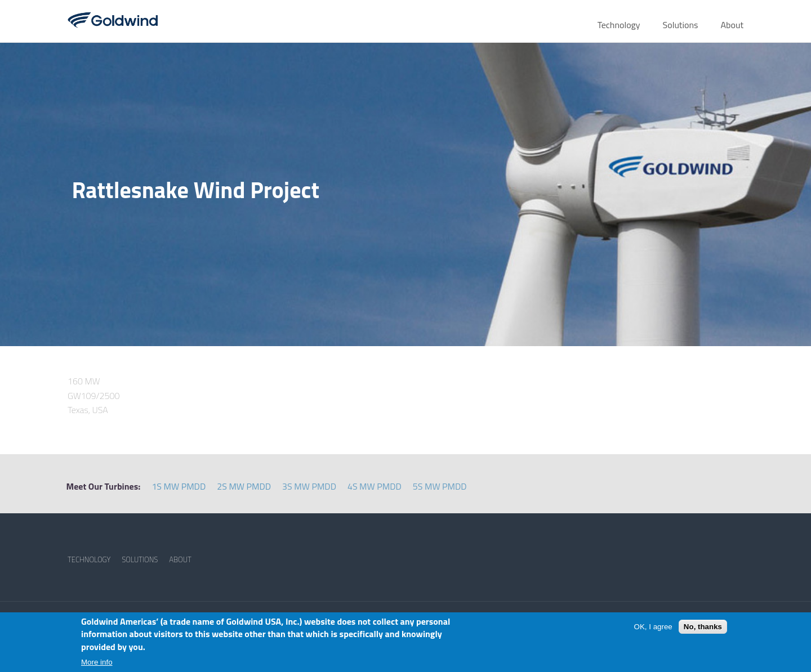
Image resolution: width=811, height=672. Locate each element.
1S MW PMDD (179, 486)
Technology (619, 25)
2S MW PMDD (244, 486)
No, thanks (703, 627)
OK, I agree (653, 627)
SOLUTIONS (140, 559)
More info (97, 662)
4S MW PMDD (375, 486)
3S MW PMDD (309, 486)
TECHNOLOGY (89, 559)
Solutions (681, 25)
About (732, 25)
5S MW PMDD (440, 486)
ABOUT (180, 559)
